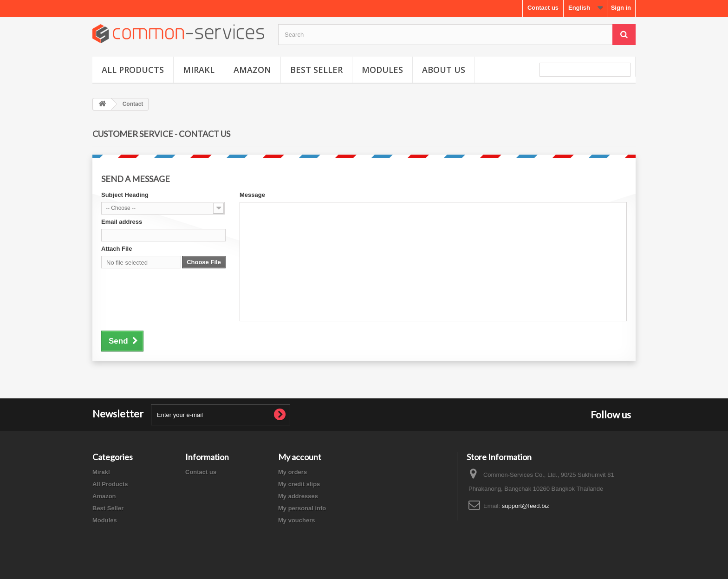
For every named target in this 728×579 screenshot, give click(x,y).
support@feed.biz (526, 506)
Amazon (252, 70)
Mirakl (199, 70)
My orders (292, 472)
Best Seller (316, 70)
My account (300, 457)
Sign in (621, 8)
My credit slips (299, 484)
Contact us (543, 8)
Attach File (117, 249)
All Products (133, 70)
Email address (122, 222)
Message (252, 195)
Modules (382, 70)
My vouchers (296, 520)
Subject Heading (125, 195)
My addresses (298, 496)
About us (444, 70)
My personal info (302, 508)
